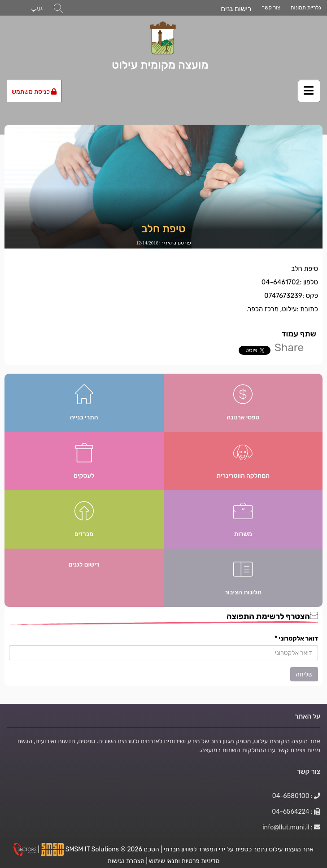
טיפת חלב (164, 229)
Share (289, 347)
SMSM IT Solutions (93, 849)
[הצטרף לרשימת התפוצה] (163, 653)
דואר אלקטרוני (296, 638)
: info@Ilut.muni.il (291, 827)
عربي (37, 7)
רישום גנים (236, 9)
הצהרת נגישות (126, 861)
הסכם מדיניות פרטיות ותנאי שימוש (182, 855)
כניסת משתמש (34, 92)
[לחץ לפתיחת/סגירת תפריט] (309, 91)
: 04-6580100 (296, 796)
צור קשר (271, 7)
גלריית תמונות (306, 7)
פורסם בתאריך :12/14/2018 (163, 243)
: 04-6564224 (296, 811)
